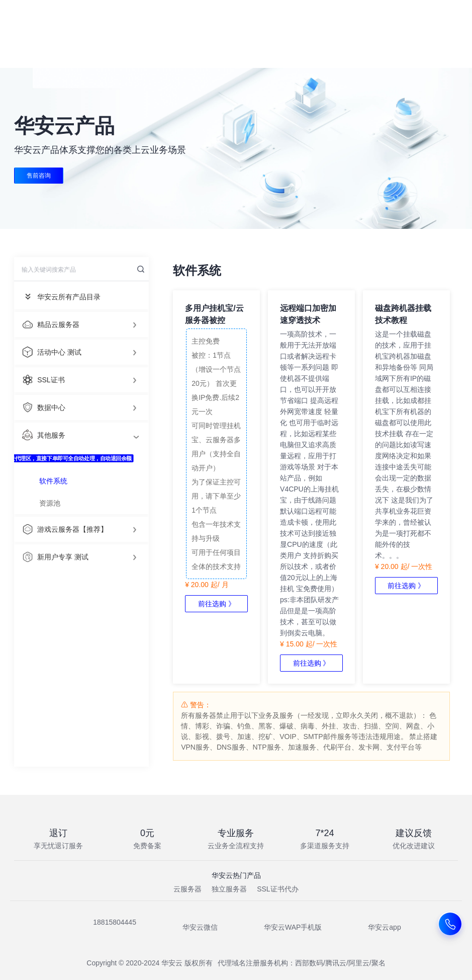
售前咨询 (39, 176)
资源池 (50, 503)
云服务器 (187, 889)
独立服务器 (229, 889)
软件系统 (53, 481)
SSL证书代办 (277, 889)
